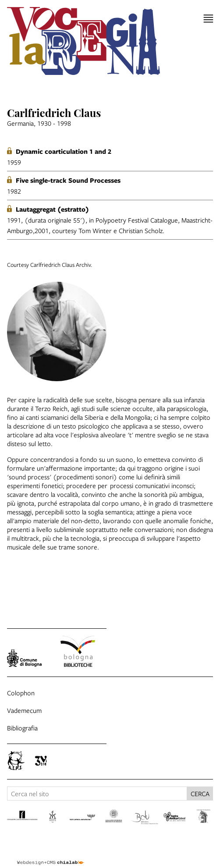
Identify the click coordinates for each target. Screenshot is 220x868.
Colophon (21, 693)
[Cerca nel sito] (97, 794)
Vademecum (24, 710)
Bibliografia (22, 728)
